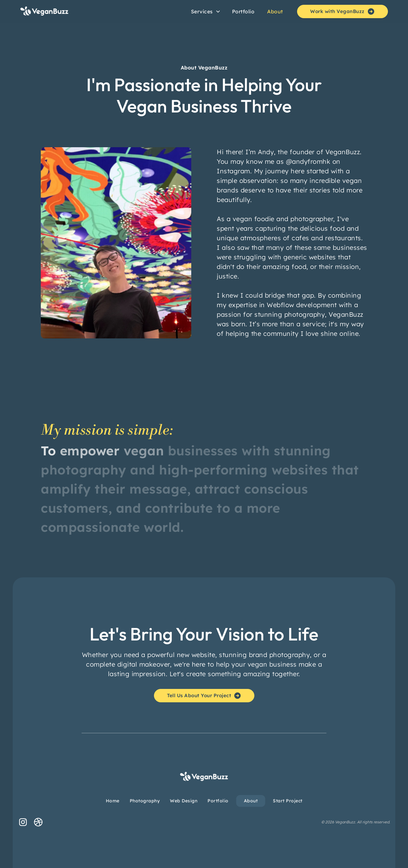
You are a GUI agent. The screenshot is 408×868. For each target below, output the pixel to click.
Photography (145, 801)
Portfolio (243, 11)
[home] (70, 11)
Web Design (184, 801)
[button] (206, 11)
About (275, 11)
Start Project (288, 801)
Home (113, 801)
